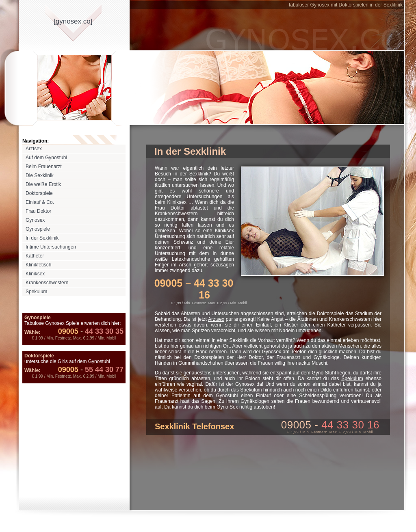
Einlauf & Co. (40, 202)
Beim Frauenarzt (44, 167)
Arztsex (34, 149)
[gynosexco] (73, 21)
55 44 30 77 (101, 370)
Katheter (35, 256)
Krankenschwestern (47, 283)
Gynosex (35, 220)
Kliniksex (35, 274)
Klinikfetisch (38, 265)
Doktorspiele (39, 193)
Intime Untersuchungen (51, 247)
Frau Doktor (38, 211)
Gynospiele (38, 229)
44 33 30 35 (101, 331)
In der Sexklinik (42, 238)
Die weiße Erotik (43, 184)
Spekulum (36, 292)
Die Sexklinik (40, 175)
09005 (68, 331)
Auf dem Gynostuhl (46, 158)
